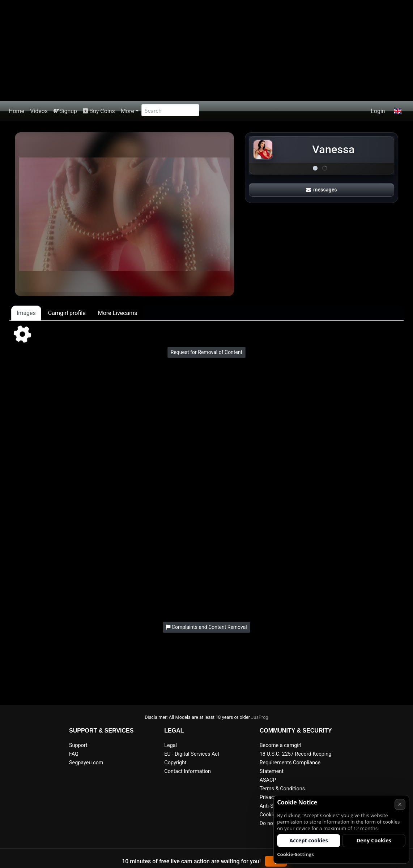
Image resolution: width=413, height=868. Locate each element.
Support (78, 745)
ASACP (268, 780)
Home (16, 111)
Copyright (175, 763)
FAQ (74, 754)
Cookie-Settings (295, 854)
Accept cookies (309, 840)
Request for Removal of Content (206, 352)
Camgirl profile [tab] (67, 313)
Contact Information (188, 771)
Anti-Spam (272, 806)
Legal (171, 745)
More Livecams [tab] (118, 313)
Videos (39, 111)
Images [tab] (26, 313)
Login (378, 111)
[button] (398, 111)
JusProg (260, 717)
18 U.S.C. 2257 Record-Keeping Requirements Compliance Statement (296, 763)
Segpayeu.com (86, 763)
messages (322, 190)
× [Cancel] (400, 804)
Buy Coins (99, 111)
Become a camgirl (281, 745)
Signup (65, 111)
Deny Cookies (374, 840)
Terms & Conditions (282, 789)
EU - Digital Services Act (192, 754)
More (127, 111)
